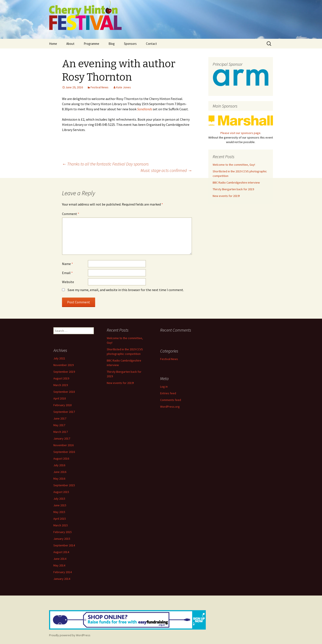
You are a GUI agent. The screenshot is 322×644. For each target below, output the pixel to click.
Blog (112, 44)
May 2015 (59, 512)
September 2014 (64, 545)
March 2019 (61, 385)
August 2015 (61, 492)
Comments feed (171, 400)
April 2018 (60, 398)
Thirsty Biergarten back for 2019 (233, 189)
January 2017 (62, 438)
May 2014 (59, 565)
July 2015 (59, 499)
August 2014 (61, 552)
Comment (71, 214)
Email (67, 273)
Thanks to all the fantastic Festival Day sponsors (105, 164)
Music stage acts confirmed (166, 170)
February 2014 (63, 572)
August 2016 (61, 458)
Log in (164, 387)
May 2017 (59, 425)
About (70, 44)
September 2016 (64, 452)
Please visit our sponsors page (240, 133)
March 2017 (61, 432)
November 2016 (63, 445)
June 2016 (60, 472)
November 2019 (63, 365)
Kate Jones (124, 87)
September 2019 (64, 372)
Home (53, 44)
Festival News (100, 87)
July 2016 (59, 465)
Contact (151, 44)
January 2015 (62, 539)
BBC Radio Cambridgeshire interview (236, 182)
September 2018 (64, 392)
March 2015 (61, 525)
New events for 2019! (226, 196)
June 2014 (60, 559)
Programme (91, 44)
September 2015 (64, 485)
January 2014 (62, 579)
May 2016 (59, 479)
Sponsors (130, 44)
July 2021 (59, 358)
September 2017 (64, 412)
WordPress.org (170, 407)
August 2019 (61, 378)
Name (67, 264)
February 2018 (63, 405)
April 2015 (60, 519)
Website (68, 282)
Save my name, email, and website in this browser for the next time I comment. (126, 290)
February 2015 (63, 532)
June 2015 (60, 505)
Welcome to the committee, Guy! (234, 165)
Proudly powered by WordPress (70, 635)
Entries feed (168, 393)
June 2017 (60, 418)
